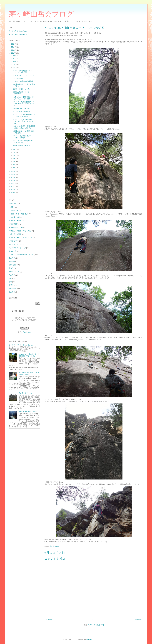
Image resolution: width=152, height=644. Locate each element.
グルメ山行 (13, 251)
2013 (13, 180)
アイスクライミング (16, 244)
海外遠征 (12, 261)
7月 (14, 149)
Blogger (89, 639)
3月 (14, 161)
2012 (13, 183)
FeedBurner (27, 332)
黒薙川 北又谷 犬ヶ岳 (21, 89)
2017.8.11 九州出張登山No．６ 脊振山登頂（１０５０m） (23, 121)
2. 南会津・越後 (14, 217)
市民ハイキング (14, 272)
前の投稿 (138, 619)
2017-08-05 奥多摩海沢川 (21, 112)
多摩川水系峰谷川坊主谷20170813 (21, 93)
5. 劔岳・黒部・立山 (16, 227)
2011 (13, 186)
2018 (13, 50)
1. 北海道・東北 (14, 210)
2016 (13, 171)
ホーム (94, 619)
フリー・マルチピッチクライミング (21, 255)
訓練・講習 (13, 265)
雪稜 (10, 282)
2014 (13, 177)
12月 (15, 56)
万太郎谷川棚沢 (18, 78)
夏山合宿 (12, 258)
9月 (14, 65)
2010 (13, 189)
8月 (14, 68)
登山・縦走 (13, 289)
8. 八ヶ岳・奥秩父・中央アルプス (20, 238)
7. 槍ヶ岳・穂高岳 (15, 234)
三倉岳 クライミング (26, 393)
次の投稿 (49, 619)
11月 (15, 59)
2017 (13, 53)
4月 (14, 158)
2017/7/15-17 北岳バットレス (23, 75)
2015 (13, 174)
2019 (13, 47)
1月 (14, 167)
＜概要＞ (12, 207)
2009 (13, 192)
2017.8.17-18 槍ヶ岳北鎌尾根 (23, 81)
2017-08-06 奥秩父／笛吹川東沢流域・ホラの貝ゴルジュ (24, 127)
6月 (14, 152)
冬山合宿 (12, 292)
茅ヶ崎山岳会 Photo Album (18, 34)
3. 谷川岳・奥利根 (15, 221)
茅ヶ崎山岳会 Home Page (18, 31)
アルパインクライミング (17, 248)
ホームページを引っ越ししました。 (21, 345)
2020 (13, 44)
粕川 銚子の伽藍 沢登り (28, 412)
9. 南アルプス (14, 241)
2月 (14, 164)
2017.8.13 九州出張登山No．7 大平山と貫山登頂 (24, 116)
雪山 (10, 278)
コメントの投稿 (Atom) (96, 625)
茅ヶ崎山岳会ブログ (41, 14)
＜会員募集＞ (13, 204)
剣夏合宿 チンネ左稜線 (21, 109)
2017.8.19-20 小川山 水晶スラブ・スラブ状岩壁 (23, 71)
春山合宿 (12, 275)
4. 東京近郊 (13, 224)
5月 (14, 155)
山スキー (12, 268)
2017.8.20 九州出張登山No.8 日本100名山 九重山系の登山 (24, 104)
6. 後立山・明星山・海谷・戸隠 (20, 231)
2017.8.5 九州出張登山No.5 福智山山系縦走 (23, 137)
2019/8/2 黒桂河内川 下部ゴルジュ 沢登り (29, 374)
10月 (15, 62)
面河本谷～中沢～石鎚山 (21, 146)
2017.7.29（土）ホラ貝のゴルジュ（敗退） (23, 142)
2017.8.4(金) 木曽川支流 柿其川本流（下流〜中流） (23, 98)
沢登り (11, 285)
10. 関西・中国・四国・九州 (19, 214)
